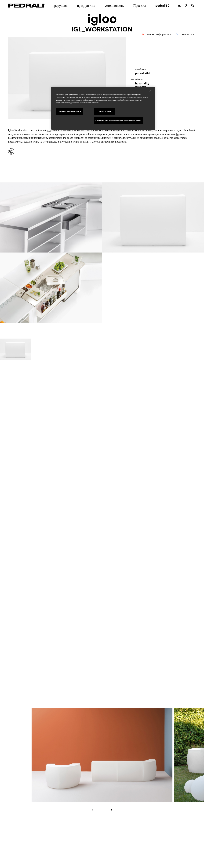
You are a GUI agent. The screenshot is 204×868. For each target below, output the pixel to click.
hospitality (142, 83)
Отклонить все (104, 111)
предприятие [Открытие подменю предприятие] (86, 6)
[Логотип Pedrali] (27, 6)
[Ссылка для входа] (186, 6)
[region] (103, 108)
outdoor (141, 87)
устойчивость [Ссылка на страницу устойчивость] (114, 6)
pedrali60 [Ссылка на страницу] (162, 6)
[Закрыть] (150, 91)
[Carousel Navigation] (102, 810)
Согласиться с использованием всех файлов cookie (118, 121)
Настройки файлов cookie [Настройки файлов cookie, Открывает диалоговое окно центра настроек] (70, 111)
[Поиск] (193, 6)
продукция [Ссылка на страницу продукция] (60, 6)
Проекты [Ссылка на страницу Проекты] (139, 6)
